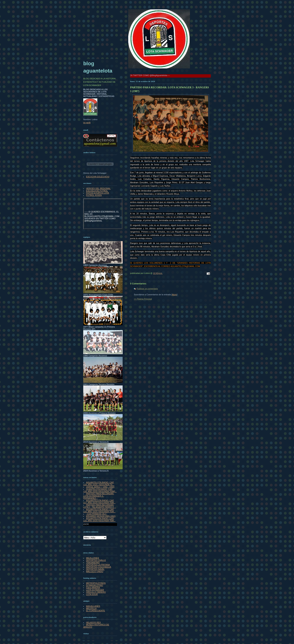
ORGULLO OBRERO (96, 592)
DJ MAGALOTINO (94, 585)
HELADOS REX (93, 622)
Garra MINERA (93, 588)
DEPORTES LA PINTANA (98, 565)
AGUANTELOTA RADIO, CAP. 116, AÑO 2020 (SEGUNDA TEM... (99, 511)
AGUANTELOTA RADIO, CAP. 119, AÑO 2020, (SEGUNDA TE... (99, 484)
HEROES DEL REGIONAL (98, 188)
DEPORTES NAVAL (95, 569)
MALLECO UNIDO (95, 571)
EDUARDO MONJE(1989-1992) (101, 516)
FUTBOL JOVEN (94, 195)
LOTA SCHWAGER (95, 590)
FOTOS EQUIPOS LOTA (97, 193)
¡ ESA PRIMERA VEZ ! (97, 514)
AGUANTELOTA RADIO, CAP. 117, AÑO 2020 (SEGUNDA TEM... (99, 502)
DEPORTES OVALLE (96, 560)
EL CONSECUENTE (96, 611)
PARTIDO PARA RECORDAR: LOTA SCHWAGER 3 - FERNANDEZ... (99, 496)
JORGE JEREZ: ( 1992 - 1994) (100, 487)
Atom (174, 295)
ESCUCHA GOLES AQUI (98, 177)
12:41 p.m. (158, 273)
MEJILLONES (93, 558)
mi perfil (87, 123)
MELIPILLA (91, 608)
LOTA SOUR (92, 594)
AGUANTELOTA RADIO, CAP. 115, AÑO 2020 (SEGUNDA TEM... (99, 520)
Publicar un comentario (147, 289)
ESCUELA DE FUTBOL (97, 191)
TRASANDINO (93, 562)
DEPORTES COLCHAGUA (99, 567)
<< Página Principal (143, 299)
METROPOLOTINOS (96, 583)
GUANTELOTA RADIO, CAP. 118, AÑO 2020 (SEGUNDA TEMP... (100, 490)
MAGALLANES (93, 606)
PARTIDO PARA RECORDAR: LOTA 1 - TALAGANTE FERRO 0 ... (100, 506)
